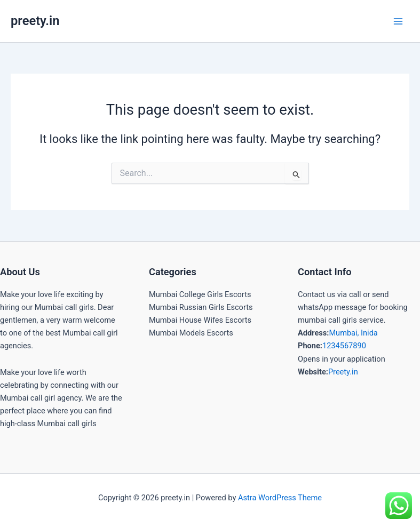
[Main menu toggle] (398, 21)
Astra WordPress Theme (280, 498)
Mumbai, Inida (353, 333)
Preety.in (343, 372)
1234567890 (344, 346)
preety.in (35, 21)
